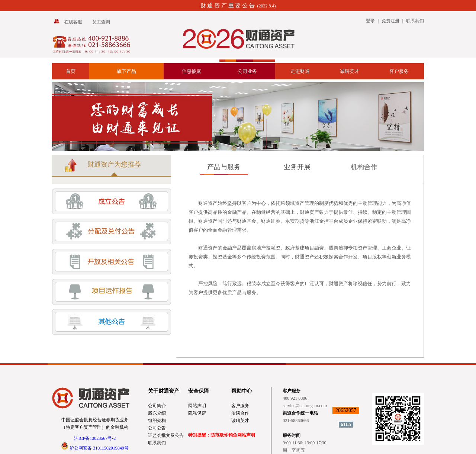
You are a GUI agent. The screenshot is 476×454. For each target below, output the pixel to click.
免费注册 (390, 21)
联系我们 (415, 21)
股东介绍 (157, 413)
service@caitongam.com (305, 406)
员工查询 (101, 22)
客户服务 (240, 406)
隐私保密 (197, 413)
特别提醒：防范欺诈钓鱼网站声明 (222, 435)
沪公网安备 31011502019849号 (99, 448)
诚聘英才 (240, 421)
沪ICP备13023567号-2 (95, 438)
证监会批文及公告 (166, 435)
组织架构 (157, 421)
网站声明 (197, 406)
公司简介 (157, 406)
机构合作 (364, 167)
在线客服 (73, 22)
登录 (370, 21)
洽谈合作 (240, 413)
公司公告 (157, 428)
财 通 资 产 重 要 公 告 (228, 6)
